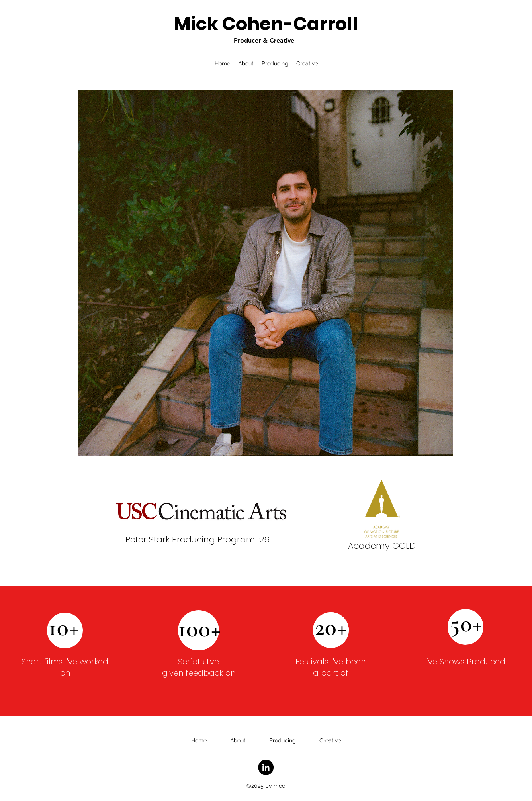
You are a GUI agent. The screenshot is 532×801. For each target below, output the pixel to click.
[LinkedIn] (266, 767)
